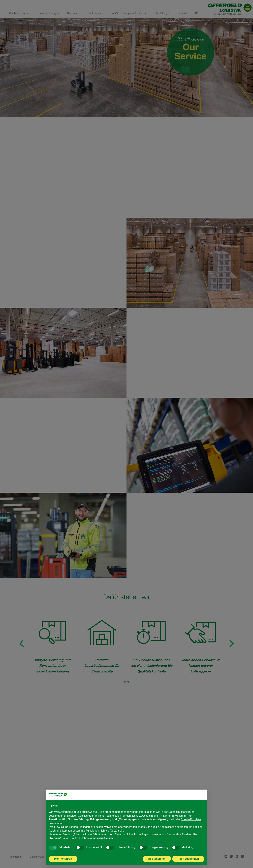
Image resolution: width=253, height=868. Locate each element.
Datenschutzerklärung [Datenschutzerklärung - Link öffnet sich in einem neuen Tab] (181, 812)
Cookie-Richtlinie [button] (191, 819)
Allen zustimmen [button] (188, 859)
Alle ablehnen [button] (157, 859)
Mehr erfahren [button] (63, 859)
